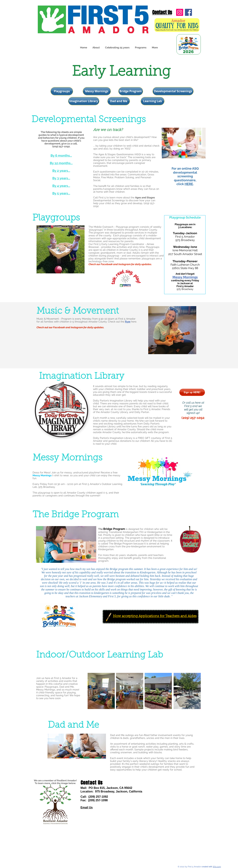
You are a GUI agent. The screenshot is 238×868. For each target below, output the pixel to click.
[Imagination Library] (84, 101)
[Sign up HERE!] (192, 392)
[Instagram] (180, 12)
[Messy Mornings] (97, 91)
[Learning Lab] (153, 101)
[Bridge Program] (131, 91)
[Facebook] (188, 12)
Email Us (87, 807)
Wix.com (217, 867)
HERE (189, 184)
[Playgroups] (62, 91)
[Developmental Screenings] (173, 91)
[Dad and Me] (119, 101)
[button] (141, 48)
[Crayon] (108, 617)
